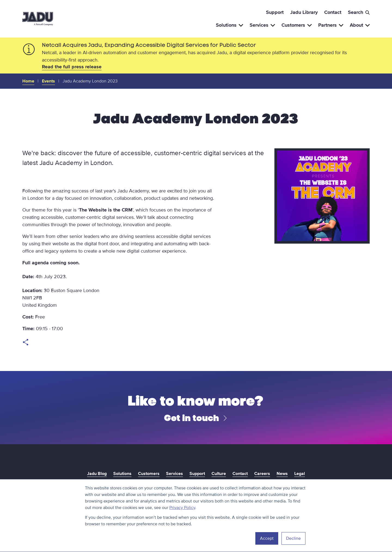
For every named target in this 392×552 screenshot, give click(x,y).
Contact (333, 12)
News (282, 474)
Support (275, 12)
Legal (300, 474)
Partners (331, 25)
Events (48, 81)
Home (28, 81)
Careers (262, 474)
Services (262, 25)
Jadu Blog (97, 474)
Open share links (26, 342)
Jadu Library (304, 12)
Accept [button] (267, 538)
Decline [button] (293, 538)
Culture (219, 474)
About (360, 25)
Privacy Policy (182, 508)
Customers (297, 25)
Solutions (229, 25)
